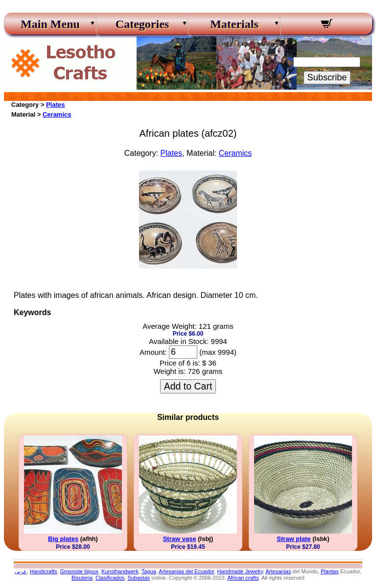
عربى (21, 571)
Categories (142, 24)
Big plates (63, 539)
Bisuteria (82, 578)
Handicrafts (44, 571)
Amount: (153, 352)
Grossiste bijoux (79, 571)
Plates (55, 105)
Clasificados (110, 578)
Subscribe (327, 77)
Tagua (149, 571)
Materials (234, 24)
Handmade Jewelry (240, 571)
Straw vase (180, 539)
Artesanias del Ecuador (186, 571)
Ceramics (57, 114)
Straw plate (294, 539)
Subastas (139, 578)
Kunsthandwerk (120, 571)
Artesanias (278, 571)
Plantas (330, 571)
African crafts (243, 578)
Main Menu (50, 24)
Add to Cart (188, 386)
